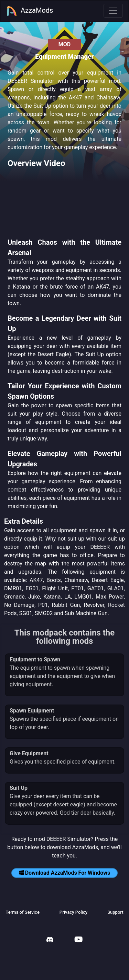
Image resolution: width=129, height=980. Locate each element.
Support (115, 912)
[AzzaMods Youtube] (78, 940)
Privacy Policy (73, 912)
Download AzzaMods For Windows (65, 873)
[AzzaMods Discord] (50, 940)
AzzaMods (30, 11)
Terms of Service (22, 912)
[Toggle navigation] (113, 11)
